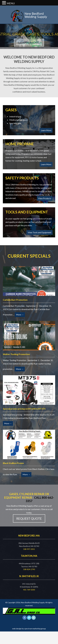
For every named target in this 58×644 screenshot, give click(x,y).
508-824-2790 (29, 569)
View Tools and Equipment (40, 232)
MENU (11, 3)
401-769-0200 (29, 590)
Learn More (46, 130)
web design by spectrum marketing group (29, 629)
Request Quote (29, 518)
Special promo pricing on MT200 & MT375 (24, 409)
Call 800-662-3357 (40, 499)
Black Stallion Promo (13, 463)
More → (20, 315)
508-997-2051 (29, 549)
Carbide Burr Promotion (15, 300)
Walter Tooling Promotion (16, 354)
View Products (45, 198)
